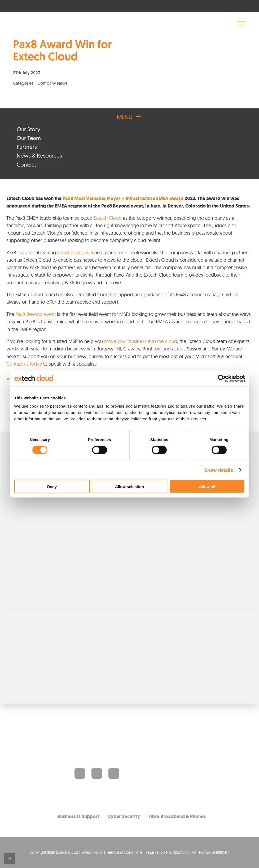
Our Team (29, 138)
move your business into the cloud (141, 341)
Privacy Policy (92, 852)
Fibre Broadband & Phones (177, 816)
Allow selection (129, 487)
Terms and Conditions (124, 852)
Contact (26, 164)
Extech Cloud (108, 218)
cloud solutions (73, 253)
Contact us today (24, 364)
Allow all (207, 487)
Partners (27, 147)
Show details (219, 470)
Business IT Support (78, 816)
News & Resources (39, 155)
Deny (52, 487)
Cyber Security (124, 816)
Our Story (28, 129)
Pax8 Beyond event (36, 314)
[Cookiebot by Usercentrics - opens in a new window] (222, 378)
